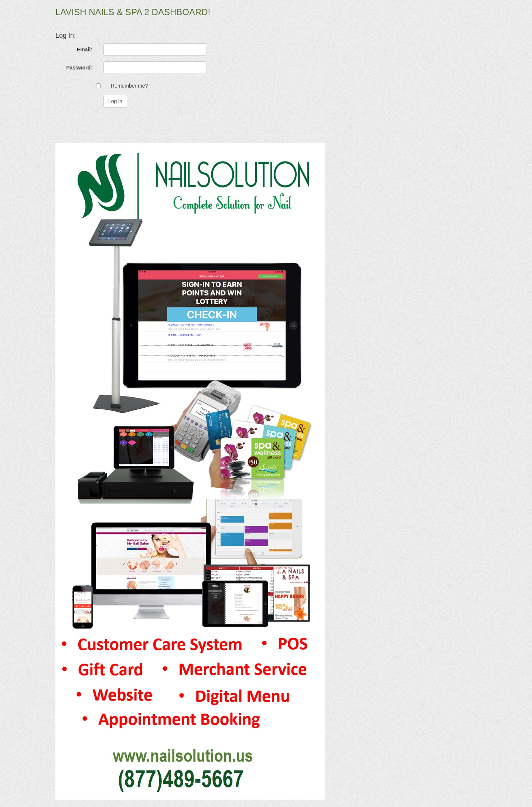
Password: (79, 68)
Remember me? (129, 86)
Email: (85, 50)
